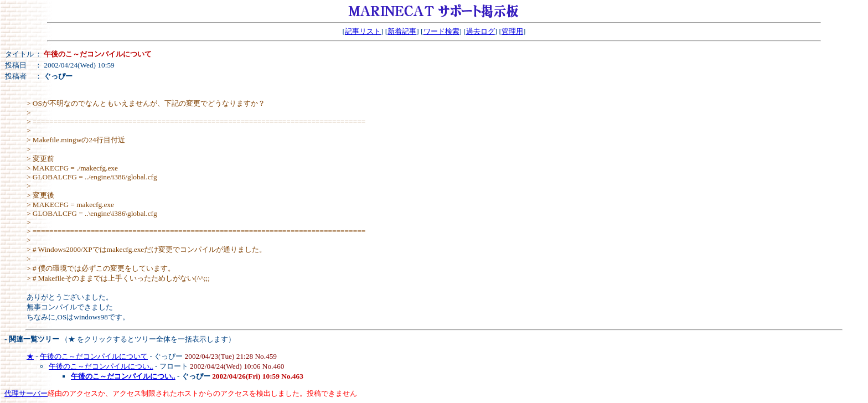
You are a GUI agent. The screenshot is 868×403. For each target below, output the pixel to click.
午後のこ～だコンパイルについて (94, 356)
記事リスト (363, 31)
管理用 (512, 31)
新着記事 (402, 31)
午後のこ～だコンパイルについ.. (101, 366)
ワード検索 (441, 31)
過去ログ (480, 31)
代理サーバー (26, 393)
